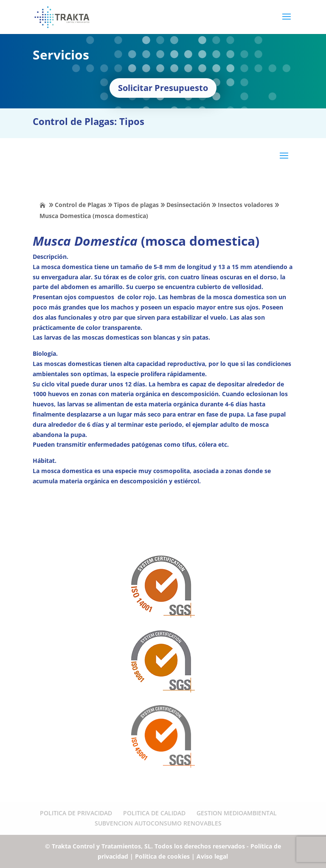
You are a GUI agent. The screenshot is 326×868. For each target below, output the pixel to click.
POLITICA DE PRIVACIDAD (76, 813)
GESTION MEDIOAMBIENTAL (237, 813)
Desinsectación (188, 205)
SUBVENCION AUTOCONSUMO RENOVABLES (158, 823)
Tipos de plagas (136, 205)
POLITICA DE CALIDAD (154, 813)
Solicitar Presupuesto (163, 88)
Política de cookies (162, 856)
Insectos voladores (245, 205)
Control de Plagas (80, 205)
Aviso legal (212, 856)
